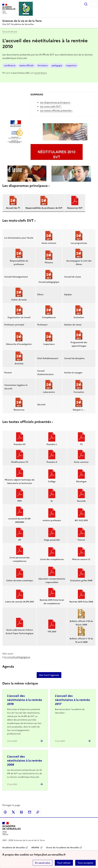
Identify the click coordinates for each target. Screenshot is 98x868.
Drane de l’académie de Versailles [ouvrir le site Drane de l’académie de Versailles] (63, 848)
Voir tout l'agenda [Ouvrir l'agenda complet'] (49, 675)
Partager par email (30, 812)
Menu (94, 4)
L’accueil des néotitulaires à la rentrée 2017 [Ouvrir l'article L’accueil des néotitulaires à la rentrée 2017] (72, 700)
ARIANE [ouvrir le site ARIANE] (36, 848)
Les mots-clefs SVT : (51, 106)
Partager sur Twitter (13, 812)
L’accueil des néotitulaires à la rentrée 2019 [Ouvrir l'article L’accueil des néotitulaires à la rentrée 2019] (25, 700)
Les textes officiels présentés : (56, 110)
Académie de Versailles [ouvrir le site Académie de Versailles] (14, 848)
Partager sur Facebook (5, 812)
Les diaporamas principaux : (55, 102)
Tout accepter (85, 863)
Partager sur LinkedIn (21, 812)
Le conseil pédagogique (17, 657)
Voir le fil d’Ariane (10, 32)
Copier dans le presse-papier (38, 812)
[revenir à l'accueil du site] (49, 21)
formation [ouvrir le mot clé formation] (43, 66)
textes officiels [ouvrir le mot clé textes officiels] (27, 66)
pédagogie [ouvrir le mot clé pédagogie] (57, 66)
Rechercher (86, 4)
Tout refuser (64, 863)
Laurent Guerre (40, 73)
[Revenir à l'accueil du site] (12, 829)
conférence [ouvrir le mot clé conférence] (10, 66)
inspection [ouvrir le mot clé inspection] (71, 66)
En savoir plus (43, 863)
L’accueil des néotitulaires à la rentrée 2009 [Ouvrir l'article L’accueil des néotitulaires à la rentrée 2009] (25, 761)
